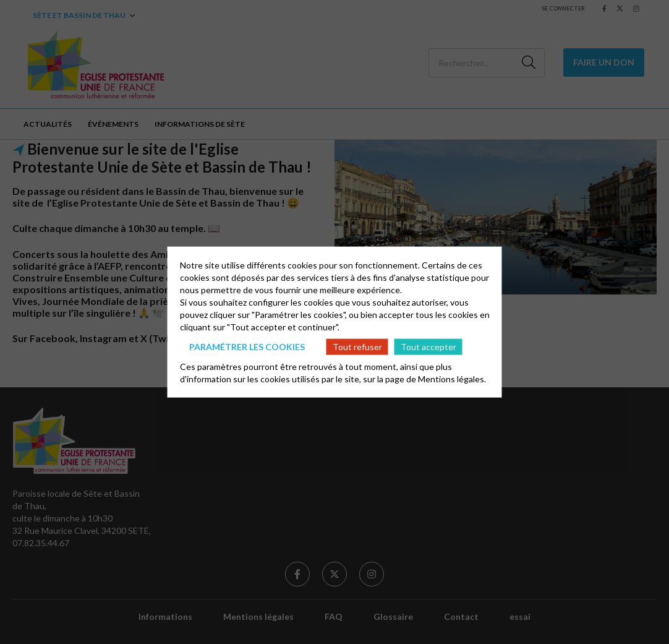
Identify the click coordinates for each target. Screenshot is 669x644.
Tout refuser (357, 346)
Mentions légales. (452, 379)
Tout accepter (428, 346)
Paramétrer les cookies (247, 346)
